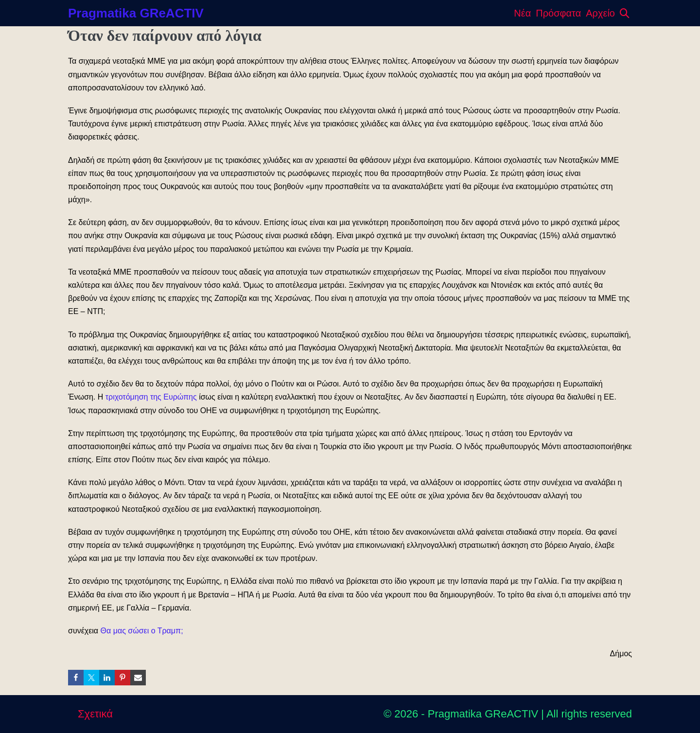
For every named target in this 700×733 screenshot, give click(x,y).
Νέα (522, 13)
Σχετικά (95, 714)
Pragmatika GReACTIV (136, 13)
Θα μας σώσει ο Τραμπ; (142, 631)
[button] (625, 13)
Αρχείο (600, 13)
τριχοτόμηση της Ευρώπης (151, 397)
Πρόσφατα (558, 13)
